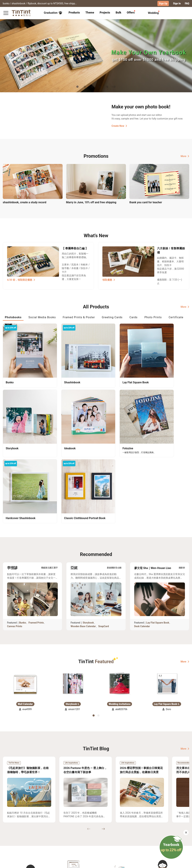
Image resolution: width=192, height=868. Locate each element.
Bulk (118, 13)
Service (51, 836)
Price (23, 836)
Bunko (23, 535)
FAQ (187, 3)
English (183, 863)
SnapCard (104, 539)
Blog (70, 836)
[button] (25, 597)
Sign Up (163, 3)
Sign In (177, 3)
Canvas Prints (15, 539)
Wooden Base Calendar (83, 539)
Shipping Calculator (31, 831)
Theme (90, 13)
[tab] (74, 13)
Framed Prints (36, 535)
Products (74, 13)
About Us (72, 831)
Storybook (88, 535)
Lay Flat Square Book (158, 535)
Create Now (119, 126)
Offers (131, 13)
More (185, 156)
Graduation (53, 13)
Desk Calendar (142, 539)
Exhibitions (9, 836)
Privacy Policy (54, 841)
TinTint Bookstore (92, 831)
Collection (9, 831)
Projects (105, 13)
